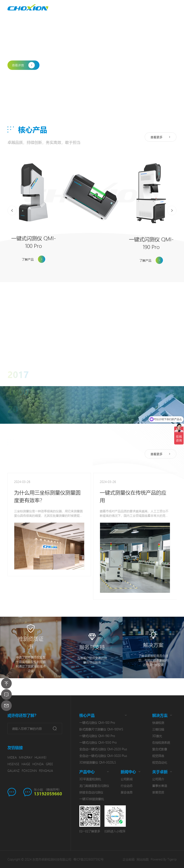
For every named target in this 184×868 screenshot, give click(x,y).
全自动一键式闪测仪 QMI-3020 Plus (103, 756)
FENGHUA (46, 771)
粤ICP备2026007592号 (88, 859)
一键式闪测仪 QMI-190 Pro (97, 736)
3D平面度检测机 (90, 779)
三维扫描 (158, 729)
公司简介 (158, 779)
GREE (49, 764)
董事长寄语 (160, 786)
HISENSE (13, 764)
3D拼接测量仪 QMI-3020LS (98, 762)
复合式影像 (160, 749)
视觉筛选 (158, 756)
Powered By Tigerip (164, 859)
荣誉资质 (158, 792)
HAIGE (26, 764)
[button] (12, 81)
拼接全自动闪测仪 (91, 792)
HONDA (38, 764)
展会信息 (127, 792)
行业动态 (127, 786)
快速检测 (158, 722)
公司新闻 (127, 779)
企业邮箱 (129, 859)
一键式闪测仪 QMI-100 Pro (97, 722)
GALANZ (14, 771)
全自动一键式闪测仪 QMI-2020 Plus (103, 749)
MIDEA (12, 757)
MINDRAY (26, 757)
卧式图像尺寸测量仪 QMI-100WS (101, 729)
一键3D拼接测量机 (92, 799)
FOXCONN (29, 771)
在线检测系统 (161, 742)
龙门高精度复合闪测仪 (94, 786)
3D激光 (157, 736)
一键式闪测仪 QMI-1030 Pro (98, 742)
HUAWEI (40, 757)
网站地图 (143, 859)
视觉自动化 (160, 762)
